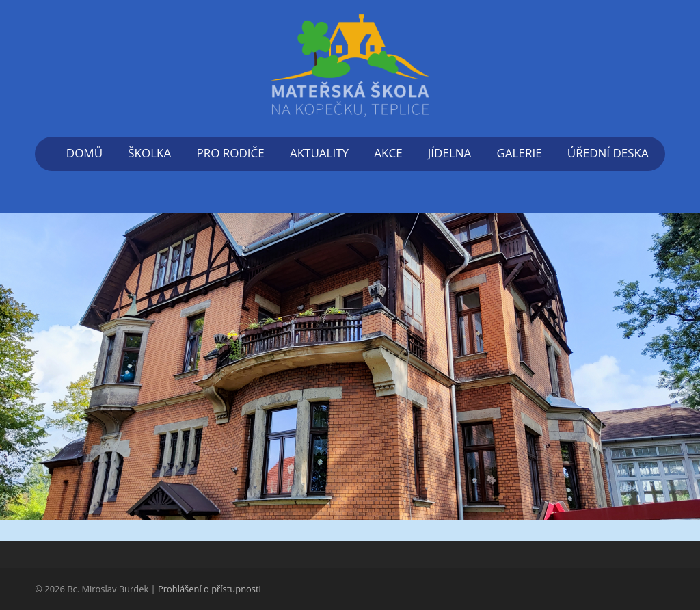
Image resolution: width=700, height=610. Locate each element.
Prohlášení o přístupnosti (210, 589)
